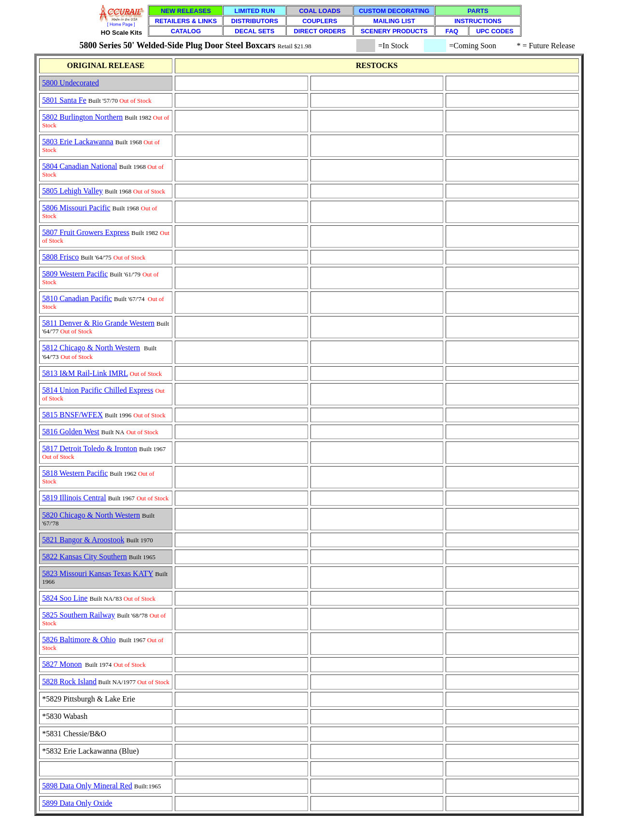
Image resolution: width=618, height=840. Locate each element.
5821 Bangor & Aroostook (83, 540)
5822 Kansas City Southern (84, 557)
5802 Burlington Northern (82, 117)
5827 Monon (62, 664)
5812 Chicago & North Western (91, 348)
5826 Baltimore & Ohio (79, 640)
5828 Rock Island (69, 682)
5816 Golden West (70, 432)
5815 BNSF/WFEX (72, 415)
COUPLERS (320, 21)
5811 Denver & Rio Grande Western (98, 323)
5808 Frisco (60, 257)
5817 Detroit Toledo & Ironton (90, 448)
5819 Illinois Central (74, 498)
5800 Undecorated (70, 83)
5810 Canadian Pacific (77, 298)
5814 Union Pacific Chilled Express (98, 390)
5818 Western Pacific (75, 473)
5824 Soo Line (65, 598)
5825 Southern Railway (78, 615)
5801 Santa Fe (64, 100)
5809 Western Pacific (75, 274)
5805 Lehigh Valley (72, 191)
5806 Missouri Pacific (76, 208)
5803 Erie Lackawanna (77, 142)
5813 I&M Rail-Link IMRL (85, 373)
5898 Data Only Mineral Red (87, 786)
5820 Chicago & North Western (91, 515)
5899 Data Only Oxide (77, 803)
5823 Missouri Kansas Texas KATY (98, 573)
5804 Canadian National (80, 166)
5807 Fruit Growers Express (86, 232)
